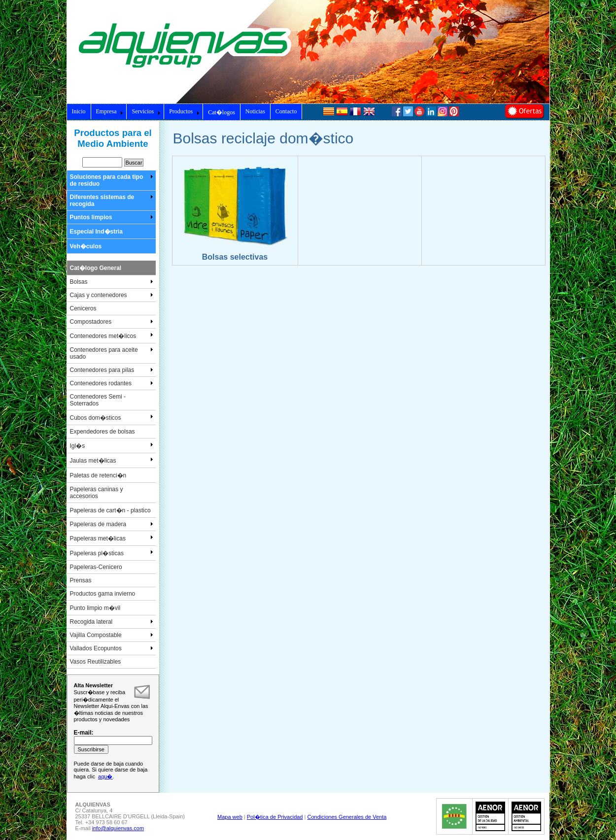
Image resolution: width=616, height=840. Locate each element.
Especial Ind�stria (96, 232)
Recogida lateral (112, 622)
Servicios (146, 111)
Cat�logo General (96, 268)
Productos (184, 111)
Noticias (255, 111)
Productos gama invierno (103, 594)
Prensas (81, 580)
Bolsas (112, 282)
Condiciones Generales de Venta (347, 817)
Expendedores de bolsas (103, 432)
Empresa (110, 111)
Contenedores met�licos (112, 336)
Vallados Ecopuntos (112, 648)
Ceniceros (83, 308)
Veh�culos (86, 246)
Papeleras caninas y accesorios (97, 493)
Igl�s (112, 445)
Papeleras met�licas (112, 538)
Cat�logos (222, 112)
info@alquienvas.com (118, 828)
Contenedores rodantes (112, 383)
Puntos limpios (112, 217)
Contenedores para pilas (112, 370)
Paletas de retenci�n (98, 475)
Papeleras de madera (112, 524)
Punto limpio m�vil (95, 608)
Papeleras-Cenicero (96, 567)
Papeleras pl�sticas (112, 553)
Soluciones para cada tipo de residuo (112, 180)
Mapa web (230, 817)
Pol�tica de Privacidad (275, 817)
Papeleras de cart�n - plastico (110, 510)
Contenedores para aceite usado (112, 353)
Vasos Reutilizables (96, 662)
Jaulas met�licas (112, 460)
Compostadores (112, 322)
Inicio (79, 111)
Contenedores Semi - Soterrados (98, 400)
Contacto (286, 111)
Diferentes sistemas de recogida (112, 201)
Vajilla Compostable (112, 635)
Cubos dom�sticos (112, 417)
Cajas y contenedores (112, 295)
